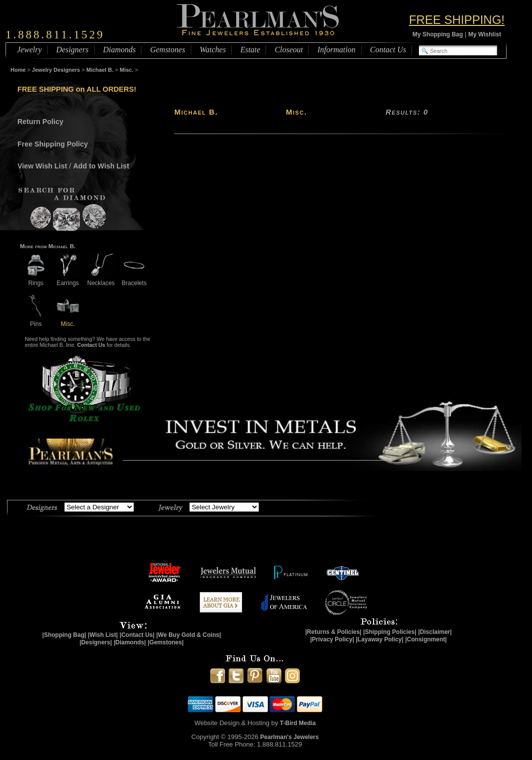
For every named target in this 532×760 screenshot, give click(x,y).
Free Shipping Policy (53, 144)
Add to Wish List (101, 166)
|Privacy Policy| (332, 639)
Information (336, 50)
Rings (36, 279)
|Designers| (96, 642)
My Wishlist (485, 34)
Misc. (127, 70)
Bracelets (134, 279)
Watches (213, 50)
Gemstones (167, 50)
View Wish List (42, 166)
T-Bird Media (298, 723)
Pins (36, 320)
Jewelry (29, 50)
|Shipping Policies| (390, 632)
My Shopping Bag (438, 34)
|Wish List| (103, 635)
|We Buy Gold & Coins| (189, 635)
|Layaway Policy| (379, 639)
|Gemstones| (166, 642)
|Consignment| (426, 639)
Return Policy (40, 122)
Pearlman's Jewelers (289, 737)
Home (18, 70)
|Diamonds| (130, 642)
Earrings (68, 279)
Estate (250, 50)
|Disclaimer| (435, 632)
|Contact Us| (137, 635)
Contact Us (388, 50)
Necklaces (101, 279)
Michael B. (100, 70)
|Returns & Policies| (333, 632)
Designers (72, 50)
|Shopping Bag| (64, 635)
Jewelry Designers (56, 70)
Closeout (289, 50)
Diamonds (120, 50)
